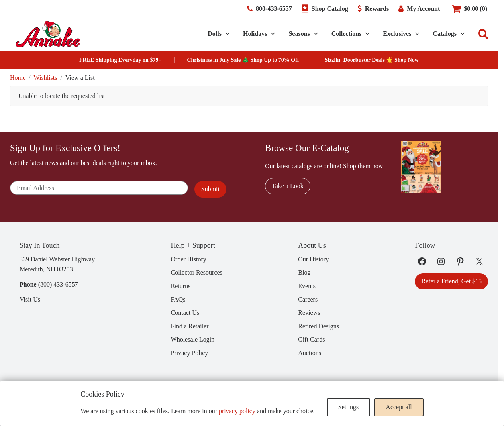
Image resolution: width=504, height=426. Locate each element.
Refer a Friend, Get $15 (451, 281)
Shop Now (407, 60)
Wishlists (46, 78)
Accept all (399, 407)
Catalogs (445, 34)
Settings (349, 407)
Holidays (255, 34)
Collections (347, 34)
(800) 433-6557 (58, 284)
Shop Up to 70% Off (275, 60)
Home (18, 78)
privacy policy (237, 411)
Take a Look (288, 186)
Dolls (215, 34)
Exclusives (397, 34)
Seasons (299, 34)
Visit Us (30, 299)
